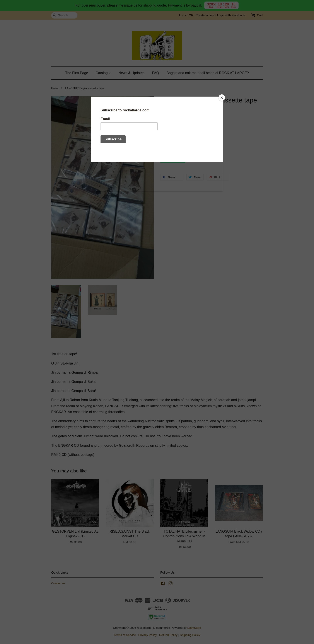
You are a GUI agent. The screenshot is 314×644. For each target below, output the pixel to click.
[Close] (222, 98)
